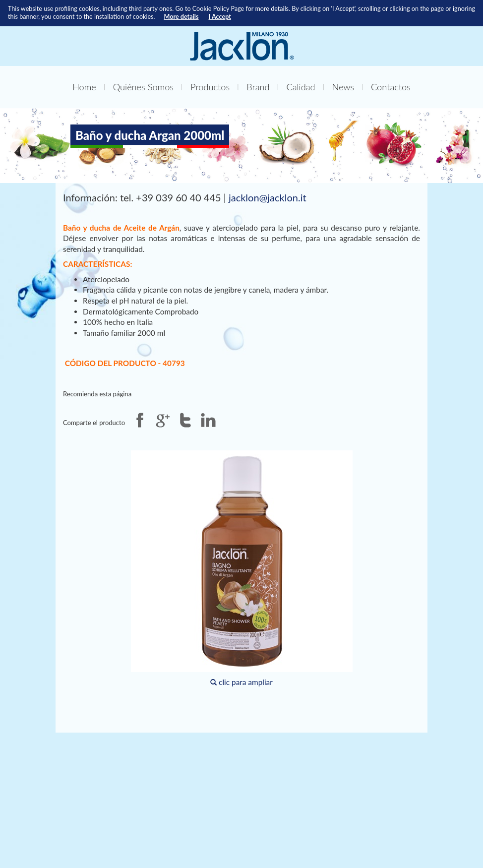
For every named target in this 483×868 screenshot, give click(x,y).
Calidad (301, 87)
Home (84, 87)
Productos (210, 87)
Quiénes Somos (143, 87)
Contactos (391, 87)
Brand (258, 87)
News (343, 87)
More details (181, 17)
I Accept (220, 17)
